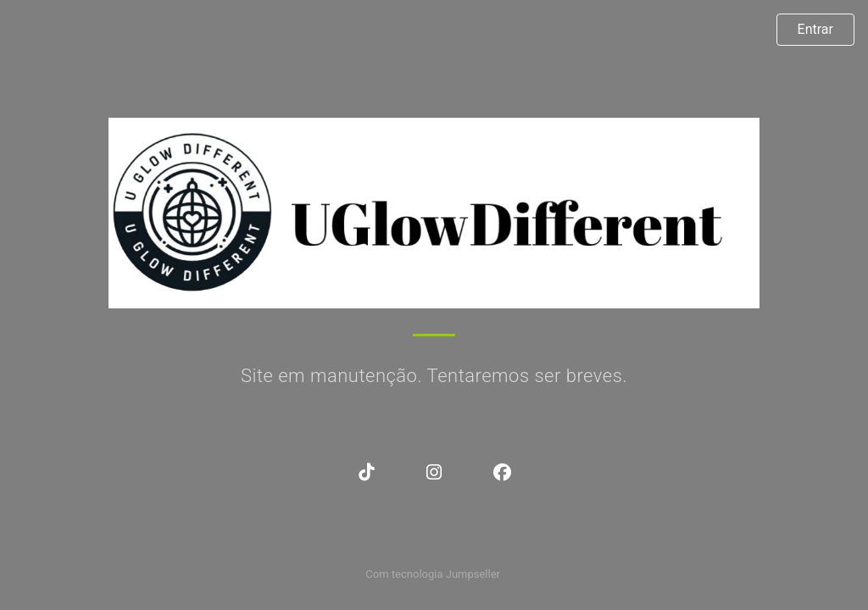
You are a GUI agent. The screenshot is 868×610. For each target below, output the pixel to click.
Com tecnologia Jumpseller (432, 574)
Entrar (815, 29)
